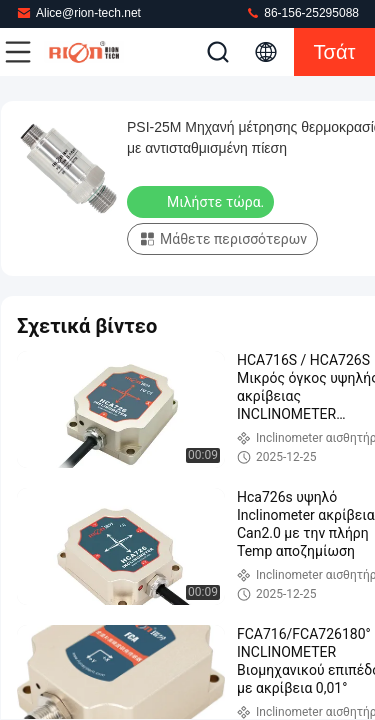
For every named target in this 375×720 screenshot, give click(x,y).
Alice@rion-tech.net (78, 12)
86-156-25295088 (302, 12)
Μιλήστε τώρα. (202, 201)
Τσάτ (335, 52)
